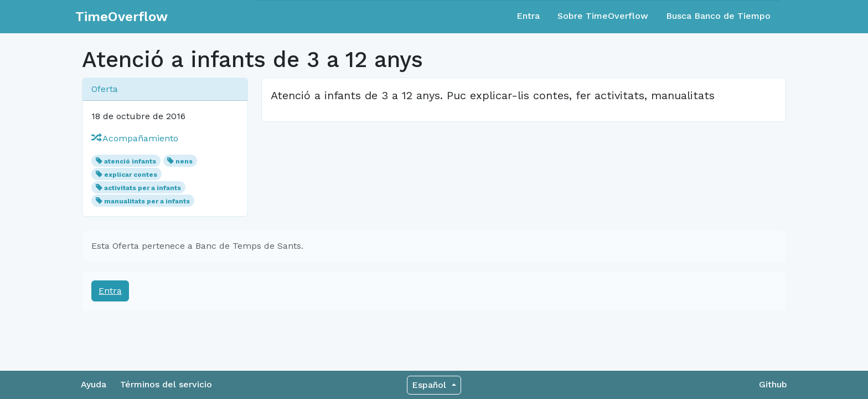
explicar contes (131, 175)
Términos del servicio (166, 384)
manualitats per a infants (147, 201)
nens (184, 161)
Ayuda (94, 384)
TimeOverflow (122, 17)
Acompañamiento (135, 138)
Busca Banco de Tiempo (718, 16)
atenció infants (130, 161)
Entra (528, 16)
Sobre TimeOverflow (603, 16)
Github (773, 384)
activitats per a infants (143, 188)
